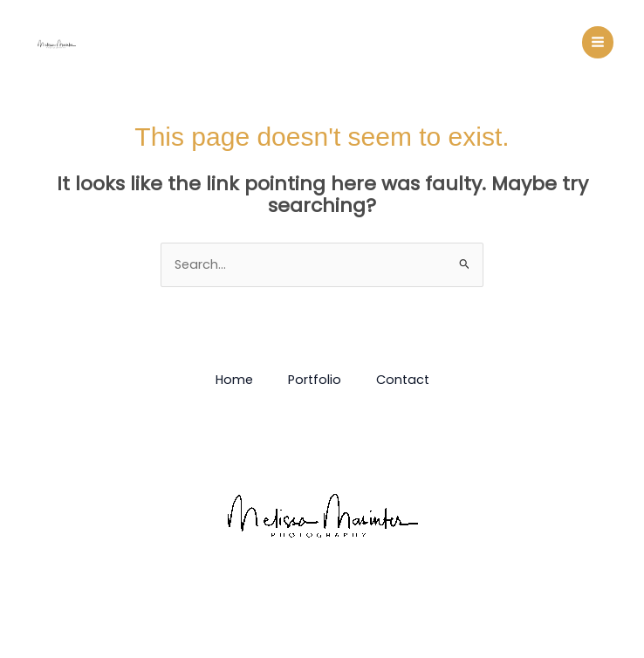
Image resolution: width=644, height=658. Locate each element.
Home (234, 380)
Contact (403, 380)
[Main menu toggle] (598, 42)
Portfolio (315, 380)
